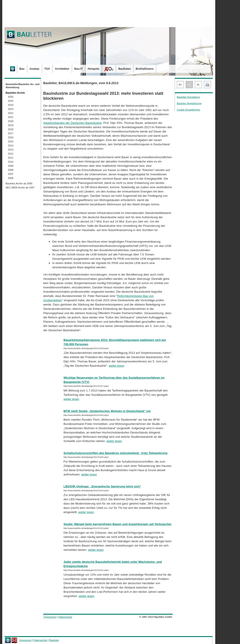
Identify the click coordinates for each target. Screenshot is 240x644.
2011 (11, 158)
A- (198, 85)
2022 (11, 113)
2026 (11, 97)
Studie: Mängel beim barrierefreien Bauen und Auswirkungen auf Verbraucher (118, 524)
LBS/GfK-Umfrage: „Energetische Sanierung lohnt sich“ (102, 486)
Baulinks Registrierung (189, 103)
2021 (11, 117)
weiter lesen (117, 366)
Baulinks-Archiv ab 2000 (19, 183)
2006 (11, 178)
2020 (11, 121)
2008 (11, 170)
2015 (11, 141)
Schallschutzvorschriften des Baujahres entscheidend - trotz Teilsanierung (115, 453)
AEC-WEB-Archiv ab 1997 (20, 188)
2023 (11, 109)
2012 (11, 154)
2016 (11, 137)
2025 (11, 101)
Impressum (50, 617)
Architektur (62, 69)
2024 (11, 105)
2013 (11, 150)
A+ (180, 85)
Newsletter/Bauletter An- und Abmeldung (23, 86)
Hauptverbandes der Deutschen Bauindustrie (72, 123)
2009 (11, 166)
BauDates (124, 69)
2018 (11, 129)
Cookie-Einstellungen (188, 110)
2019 (11, 125)
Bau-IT (78, 69)
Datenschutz (65, 617)
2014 (11, 146)
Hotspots (93, 69)
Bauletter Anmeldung (188, 97)
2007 (11, 174)
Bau (22, 69)
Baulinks (54, 640)
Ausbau (34, 69)
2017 (11, 133)
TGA (47, 69)
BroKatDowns (145, 69)
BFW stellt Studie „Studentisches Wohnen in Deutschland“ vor (107, 411)
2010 (11, 162)
